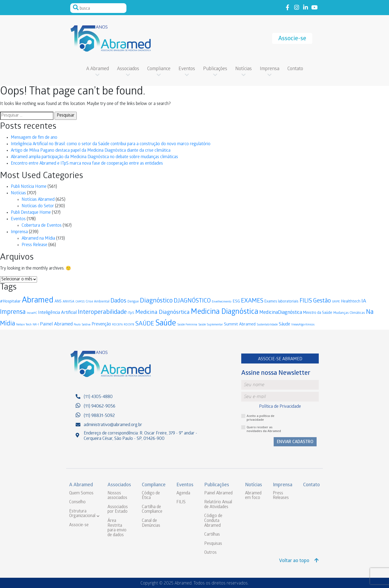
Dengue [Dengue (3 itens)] (133, 302)
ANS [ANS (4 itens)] (58, 302)
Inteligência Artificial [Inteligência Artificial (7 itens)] (57, 313)
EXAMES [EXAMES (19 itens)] (252, 301)
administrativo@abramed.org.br (113, 425)
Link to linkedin (305, 8)
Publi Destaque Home (31, 213)
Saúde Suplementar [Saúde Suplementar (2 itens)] (211, 325)
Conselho (77, 502)
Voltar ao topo (299, 561)
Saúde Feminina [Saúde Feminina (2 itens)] (187, 325)
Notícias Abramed (38, 200)
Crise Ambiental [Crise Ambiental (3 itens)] (98, 302)
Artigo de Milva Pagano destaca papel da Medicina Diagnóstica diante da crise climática (91, 151)
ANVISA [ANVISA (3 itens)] (68, 302)
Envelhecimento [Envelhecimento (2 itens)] (222, 302)
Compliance (159, 69)
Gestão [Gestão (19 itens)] (322, 301)
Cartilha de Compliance (152, 510)
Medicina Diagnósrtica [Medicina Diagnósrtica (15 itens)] (162, 313)
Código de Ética (151, 496)
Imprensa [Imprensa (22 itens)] (13, 312)
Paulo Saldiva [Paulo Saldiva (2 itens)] (82, 325)
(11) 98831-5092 (99, 416)
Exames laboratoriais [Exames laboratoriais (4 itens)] (281, 302)
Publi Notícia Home (29, 187)
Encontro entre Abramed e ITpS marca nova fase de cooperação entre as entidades (87, 164)
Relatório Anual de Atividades (218, 505)
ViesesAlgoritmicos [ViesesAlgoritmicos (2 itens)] (303, 325)
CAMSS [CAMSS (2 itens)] (80, 302)
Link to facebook (288, 8)
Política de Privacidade (280, 407)
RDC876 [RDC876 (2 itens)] (117, 325)
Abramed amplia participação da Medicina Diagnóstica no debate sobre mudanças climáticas (94, 157)
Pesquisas (213, 544)
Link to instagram (296, 8)
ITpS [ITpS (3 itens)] (131, 313)
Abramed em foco (253, 496)
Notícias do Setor (38, 206)
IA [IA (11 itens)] (364, 302)
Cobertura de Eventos (42, 226)
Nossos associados (117, 496)
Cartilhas (212, 535)
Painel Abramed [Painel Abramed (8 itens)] (56, 324)
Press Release (34, 245)
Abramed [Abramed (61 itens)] (38, 301)
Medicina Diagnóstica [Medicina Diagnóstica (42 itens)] (224, 312)
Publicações (215, 69)
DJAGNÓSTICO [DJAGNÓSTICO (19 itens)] (192, 301)
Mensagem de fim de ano (34, 138)
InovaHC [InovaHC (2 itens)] (32, 313)
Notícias (244, 69)
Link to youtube (314, 8)
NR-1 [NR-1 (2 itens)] (36, 325)
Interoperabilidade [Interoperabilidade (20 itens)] (102, 313)
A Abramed (98, 69)
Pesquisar (76, 8)
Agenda (183, 493)
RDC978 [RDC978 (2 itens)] (129, 325)
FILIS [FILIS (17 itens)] (306, 301)
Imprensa (270, 69)
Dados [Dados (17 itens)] (118, 301)
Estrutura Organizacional (82, 514)
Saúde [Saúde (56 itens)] (166, 324)
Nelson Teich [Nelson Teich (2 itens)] (24, 325)
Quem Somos (81, 493)
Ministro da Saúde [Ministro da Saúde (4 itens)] (318, 313)
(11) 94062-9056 (100, 407)
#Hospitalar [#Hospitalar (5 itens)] (10, 302)
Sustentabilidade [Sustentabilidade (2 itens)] (267, 325)
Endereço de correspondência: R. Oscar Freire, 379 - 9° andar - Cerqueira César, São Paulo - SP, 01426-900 (140, 436)
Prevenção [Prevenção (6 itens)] (101, 324)
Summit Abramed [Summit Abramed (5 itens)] (240, 325)
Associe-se (292, 39)
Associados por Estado (118, 510)
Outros (210, 553)
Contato (295, 69)
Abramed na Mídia (38, 239)
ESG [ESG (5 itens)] (236, 302)
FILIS (181, 502)
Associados (128, 69)
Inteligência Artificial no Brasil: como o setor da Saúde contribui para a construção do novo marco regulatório (111, 144)
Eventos (187, 69)
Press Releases (281, 496)
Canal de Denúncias (151, 523)
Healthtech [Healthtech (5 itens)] (351, 302)
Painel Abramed (218, 493)
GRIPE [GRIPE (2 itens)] (336, 302)
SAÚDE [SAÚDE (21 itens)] (145, 324)
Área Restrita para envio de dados (117, 528)
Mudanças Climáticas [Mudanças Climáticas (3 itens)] (349, 313)
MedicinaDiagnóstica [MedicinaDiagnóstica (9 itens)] (281, 313)
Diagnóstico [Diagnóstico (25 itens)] (156, 301)
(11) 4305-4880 (98, 397)
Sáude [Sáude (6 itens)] (284, 324)
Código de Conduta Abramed (213, 521)
